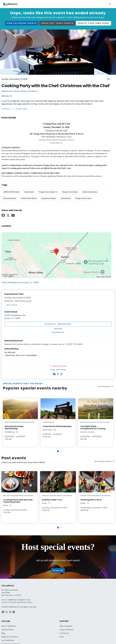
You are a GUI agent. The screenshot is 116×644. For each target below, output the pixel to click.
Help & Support (66, 626)
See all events (106, 386)
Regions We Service (10, 637)
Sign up (58, 571)
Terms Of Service (9, 602)
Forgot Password (66, 630)
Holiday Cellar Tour (52, 500)
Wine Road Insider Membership (14, 427)
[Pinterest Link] (14, 612)
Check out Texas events (57, 23)
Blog (3, 633)
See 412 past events (105, 461)
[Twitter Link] (8, 216)
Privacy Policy (27, 602)
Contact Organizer (58, 324)
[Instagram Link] (62, 375)
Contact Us (64, 633)
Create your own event (94, 23)
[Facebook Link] (3, 216)
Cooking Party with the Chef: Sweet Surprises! (18, 501)
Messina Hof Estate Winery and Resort (20, 91)
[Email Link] (13, 216)
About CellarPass (9, 626)
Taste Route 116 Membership (57, 426)
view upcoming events (22, 23)
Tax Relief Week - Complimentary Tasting (93, 427)
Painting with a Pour (91, 500)
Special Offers (8, 630)
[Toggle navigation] (110, 4)
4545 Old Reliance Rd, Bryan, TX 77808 (20, 283)
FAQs (62, 637)
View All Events (58, 332)
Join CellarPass (8, 640)
